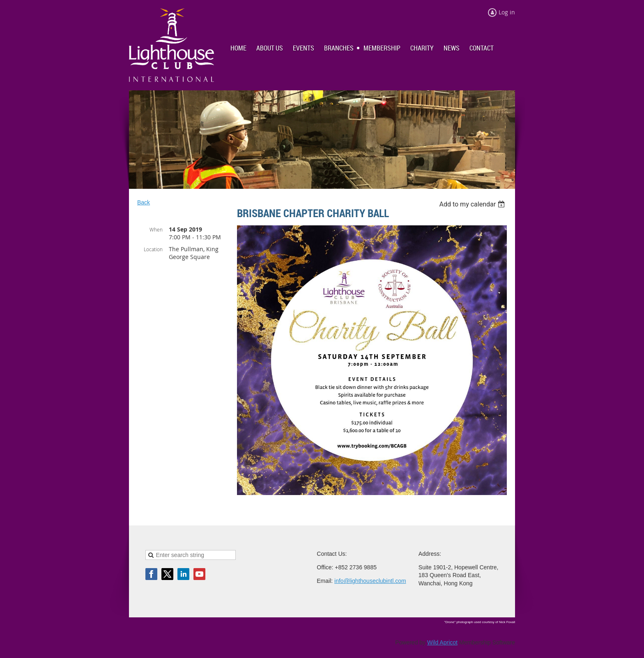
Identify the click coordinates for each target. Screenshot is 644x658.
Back (144, 202)
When (156, 229)
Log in (507, 12)
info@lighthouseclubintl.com (370, 581)
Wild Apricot (442, 642)
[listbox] (473, 204)
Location (153, 249)
